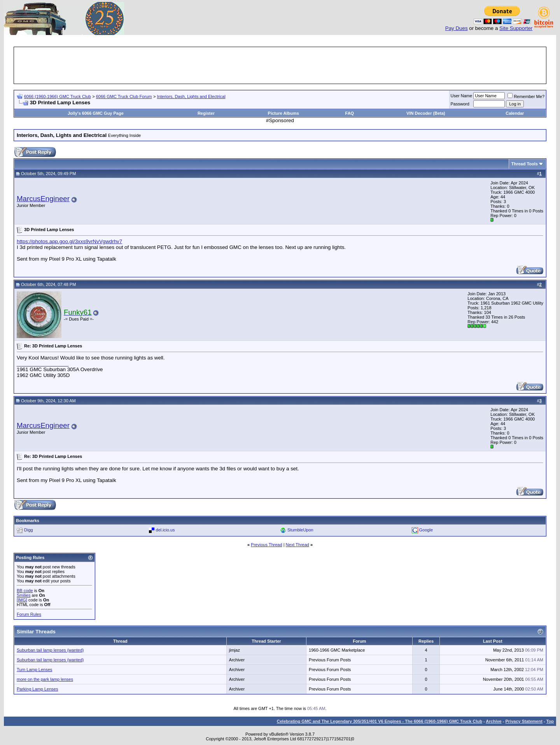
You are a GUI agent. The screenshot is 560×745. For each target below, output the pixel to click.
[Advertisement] (280, 65)
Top (550, 721)
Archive (493, 721)
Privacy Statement (524, 721)
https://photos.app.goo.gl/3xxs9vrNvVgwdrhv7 (69, 241)
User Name (462, 96)
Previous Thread (267, 545)
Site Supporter (516, 28)
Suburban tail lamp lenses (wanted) (50, 650)
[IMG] (22, 600)
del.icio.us (165, 530)
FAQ (350, 113)
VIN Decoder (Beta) (426, 113)
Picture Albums (283, 113)
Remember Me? (526, 96)
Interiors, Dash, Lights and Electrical (191, 96)
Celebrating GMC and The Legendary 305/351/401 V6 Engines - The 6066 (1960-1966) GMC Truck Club (380, 721)
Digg (29, 530)
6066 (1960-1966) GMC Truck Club (58, 96)
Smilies (24, 595)
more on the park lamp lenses (45, 679)
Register (206, 113)
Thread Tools (525, 164)
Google (426, 530)
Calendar (515, 113)
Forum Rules (29, 614)
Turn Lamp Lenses (34, 670)
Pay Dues (457, 28)
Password (460, 104)
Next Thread (297, 545)
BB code (25, 591)
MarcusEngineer (43, 199)
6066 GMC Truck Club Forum (124, 96)
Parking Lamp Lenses (37, 689)
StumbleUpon (300, 530)
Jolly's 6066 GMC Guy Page (96, 113)
